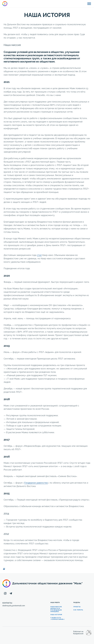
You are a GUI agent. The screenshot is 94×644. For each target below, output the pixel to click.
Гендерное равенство (36, 483)
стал (39, 255)
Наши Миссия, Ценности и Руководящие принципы (56, 609)
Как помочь (78, 610)
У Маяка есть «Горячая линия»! (57, 619)
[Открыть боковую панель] (89, 4)
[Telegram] (11, 593)
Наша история (56, 615)
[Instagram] (5, 593)
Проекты (77, 607)
